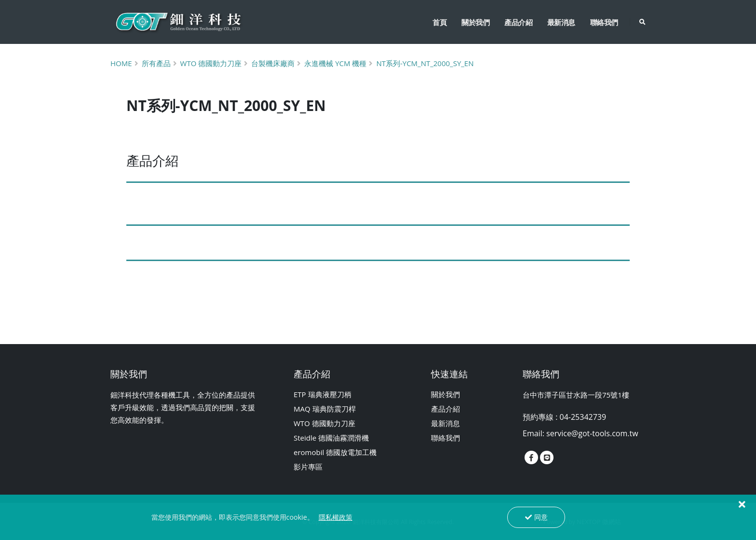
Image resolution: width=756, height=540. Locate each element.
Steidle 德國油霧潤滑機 (331, 438)
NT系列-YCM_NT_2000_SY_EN (425, 63)
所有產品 (156, 63)
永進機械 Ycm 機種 (335, 63)
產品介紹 (518, 22)
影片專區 (308, 467)
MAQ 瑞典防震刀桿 (325, 409)
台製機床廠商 (273, 63)
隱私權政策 (336, 517)
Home (121, 63)
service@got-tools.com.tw (592, 433)
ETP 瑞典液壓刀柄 (323, 394)
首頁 (439, 22)
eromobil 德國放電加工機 (335, 452)
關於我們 (475, 22)
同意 (536, 517)
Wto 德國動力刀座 (211, 63)
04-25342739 (583, 417)
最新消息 (561, 22)
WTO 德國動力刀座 (324, 423)
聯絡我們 (604, 22)
